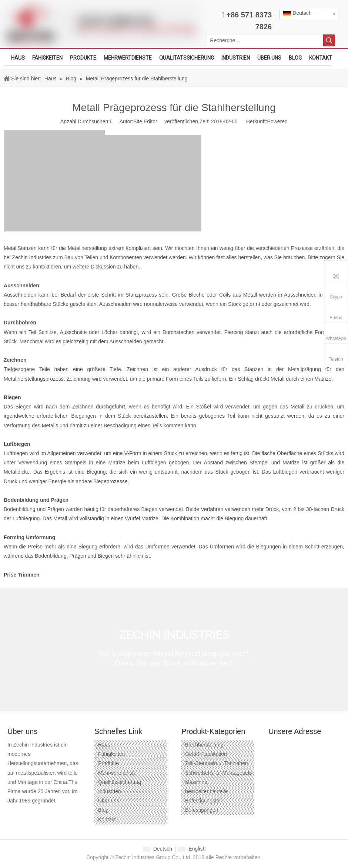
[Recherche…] (265, 40)
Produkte (108, 763)
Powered (277, 121)
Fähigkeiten (111, 754)
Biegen (12, 397)
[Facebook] (12, 812)
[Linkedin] (39, 812)
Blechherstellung (204, 745)
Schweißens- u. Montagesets (219, 773)
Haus (104, 745)
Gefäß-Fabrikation (206, 754)
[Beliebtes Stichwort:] (329, 40)
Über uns (109, 801)
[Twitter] (52, 812)
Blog (103, 810)
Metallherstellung (87, 248)
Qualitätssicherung (120, 782)
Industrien (109, 791)
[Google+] (26, 812)
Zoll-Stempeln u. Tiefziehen (217, 763)
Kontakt (107, 819)
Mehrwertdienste (117, 773)
